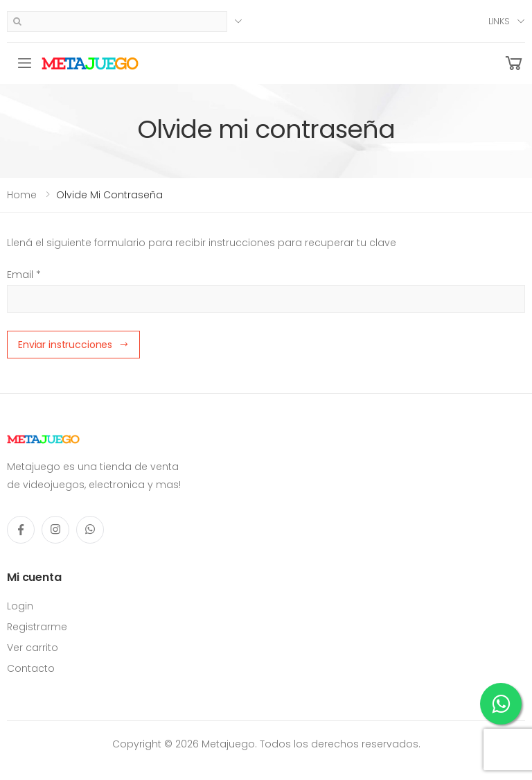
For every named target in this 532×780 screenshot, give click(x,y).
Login (20, 606)
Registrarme (37, 627)
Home (22, 195)
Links (499, 21)
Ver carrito (33, 648)
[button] (514, 63)
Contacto (31, 668)
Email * (24, 275)
